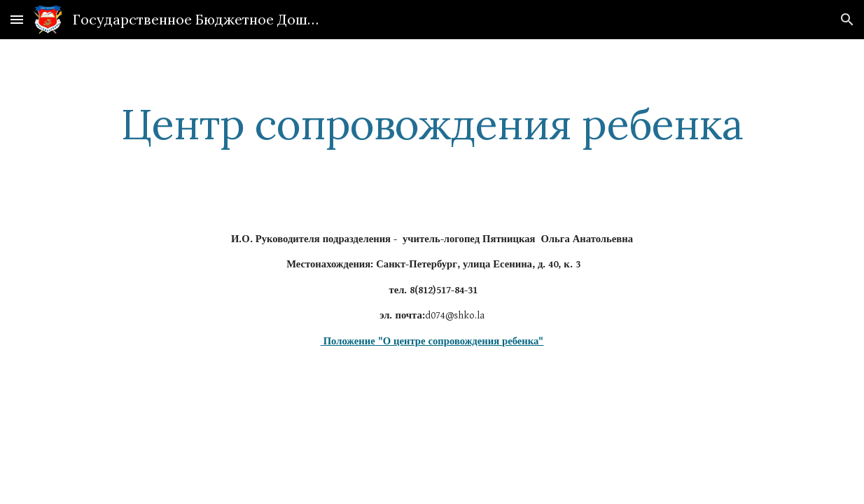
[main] (432, 124)
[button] (17, 19)
